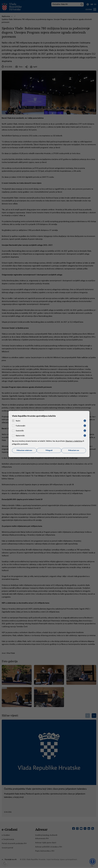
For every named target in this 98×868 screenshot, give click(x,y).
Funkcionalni (20, 426)
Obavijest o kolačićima (74, 441)
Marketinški (20, 436)
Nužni (18, 421)
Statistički (20, 431)
